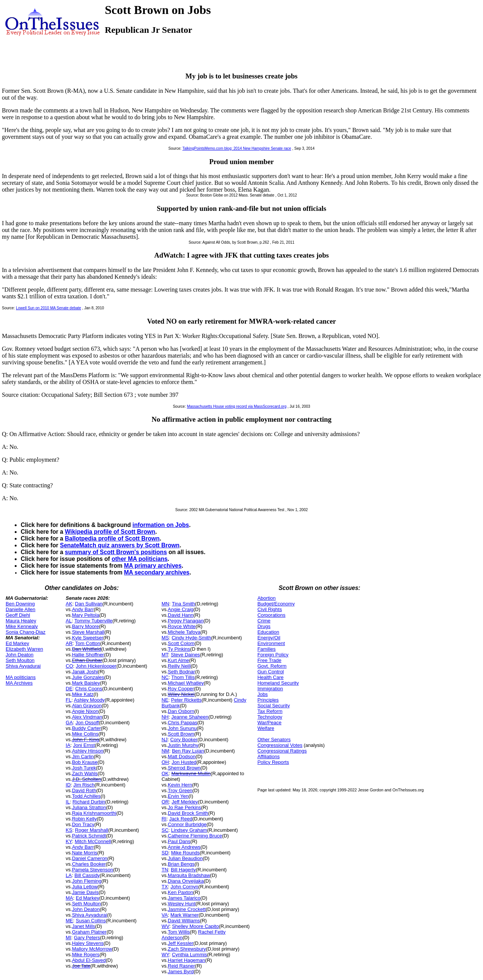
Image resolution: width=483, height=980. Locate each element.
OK (165, 773)
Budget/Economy (276, 604)
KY (69, 841)
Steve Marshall (88, 632)
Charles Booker (89, 864)
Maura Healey (21, 621)
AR (69, 643)
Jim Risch (84, 785)
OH (165, 762)
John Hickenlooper (96, 666)
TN (165, 870)
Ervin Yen (178, 796)
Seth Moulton (20, 660)
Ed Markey (17, 643)
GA (69, 723)
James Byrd (181, 972)
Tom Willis (179, 932)
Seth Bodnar (181, 672)
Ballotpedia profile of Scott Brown (112, 538)
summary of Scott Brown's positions (116, 552)
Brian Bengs (181, 864)
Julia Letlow (85, 887)
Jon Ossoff (87, 723)
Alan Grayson (87, 706)
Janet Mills (84, 926)
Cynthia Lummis (189, 955)
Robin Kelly (84, 819)
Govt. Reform (272, 666)
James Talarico (184, 898)
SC (165, 830)
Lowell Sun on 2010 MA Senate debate (48, 308)
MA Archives (19, 683)
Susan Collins (91, 921)
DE (69, 689)
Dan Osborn (181, 711)
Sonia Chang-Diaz (26, 632)
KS (69, 830)
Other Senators (274, 740)
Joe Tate (81, 966)
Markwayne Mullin (191, 773)
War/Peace (270, 723)
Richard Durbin (89, 802)
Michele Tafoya (184, 632)
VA (164, 915)
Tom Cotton (87, 643)
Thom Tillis (183, 677)
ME (69, 921)
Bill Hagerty (183, 870)
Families (267, 649)
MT (165, 655)
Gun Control (271, 672)
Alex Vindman (87, 717)
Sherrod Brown (184, 768)
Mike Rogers (86, 955)
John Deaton (20, 655)
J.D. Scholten (87, 779)
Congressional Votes (280, 745)
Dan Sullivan (89, 604)
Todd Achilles (86, 796)
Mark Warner (185, 915)
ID (68, 785)
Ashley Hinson (88, 751)
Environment (271, 643)
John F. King (86, 740)
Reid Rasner (181, 966)
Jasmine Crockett (187, 909)
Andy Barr (83, 609)
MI (68, 938)
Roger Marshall (92, 830)
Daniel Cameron (90, 858)
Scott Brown (181, 734)
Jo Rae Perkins (184, 807)
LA (69, 875)
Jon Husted (184, 762)
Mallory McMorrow (92, 949)
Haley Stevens (88, 943)
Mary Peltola (86, 615)
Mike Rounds (186, 853)
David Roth (84, 790)
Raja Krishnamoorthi (94, 813)
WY (165, 955)
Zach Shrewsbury (187, 949)
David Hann (181, 615)
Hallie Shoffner (88, 655)
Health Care (271, 677)
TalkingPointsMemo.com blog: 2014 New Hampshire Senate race (237, 148)
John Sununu (182, 728)
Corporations (271, 615)
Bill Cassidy (87, 875)
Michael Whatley (186, 683)
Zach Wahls (85, 773)
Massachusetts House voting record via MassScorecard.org (237, 406)
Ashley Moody (89, 700)
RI (164, 819)
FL (68, 700)
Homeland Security (278, 683)
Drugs (264, 626)
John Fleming (87, 881)
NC (165, 677)
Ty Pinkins (179, 649)
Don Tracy (83, 824)
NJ (164, 740)
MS (165, 638)
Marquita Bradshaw (189, 875)
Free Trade (270, 660)
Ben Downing (20, 604)
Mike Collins (85, 734)
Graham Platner (89, 932)
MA (69, 898)
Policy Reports (273, 762)
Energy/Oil (269, 638)
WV (165, 926)
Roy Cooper (181, 689)
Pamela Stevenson (93, 870)
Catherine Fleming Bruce (195, 836)
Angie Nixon (85, 711)
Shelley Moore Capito (195, 926)
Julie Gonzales (88, 677)
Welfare (266, 728)
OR (165, 802)
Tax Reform (270, 711)
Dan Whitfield (87, 649)
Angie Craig (181, 609)
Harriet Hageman (186, 960)
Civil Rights (270, 609)
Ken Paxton (180, 892)
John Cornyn (184, 887)
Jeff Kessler (181, 943)
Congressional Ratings (282, 751)
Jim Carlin (83, 757)
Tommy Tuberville (93, 621)
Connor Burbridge (187, 824)
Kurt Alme (178, 660)
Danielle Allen (21, 609)
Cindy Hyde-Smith (191, 638)
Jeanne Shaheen (190, 717)
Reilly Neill (179, 666)
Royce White (182, 626)
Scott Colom (181, 643)
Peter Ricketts (186, 700)
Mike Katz (83, 694)
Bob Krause (85, 762)
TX (165, 887)
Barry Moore (86, 626)
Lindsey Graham (189, 830)
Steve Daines (185, 655)
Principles (268, 700)
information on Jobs (161, 525)
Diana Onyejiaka (186, 881)
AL (69, 621)
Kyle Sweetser (88, 638)
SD (165, 853)
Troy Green (180, 790)
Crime (264, 621)
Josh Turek (84, 768)
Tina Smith (184, 604)
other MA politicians (140, 559)
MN (165, 604)
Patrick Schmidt (89, 836)
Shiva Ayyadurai (23, 666)
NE (165, 700)
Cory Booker (184, 740)
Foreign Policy (273, 655)
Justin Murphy (183, 745)
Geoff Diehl (18, 615)
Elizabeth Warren (24, 649)
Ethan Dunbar (87, 660)
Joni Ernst (84, 745)
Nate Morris (85, 853)
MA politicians (21, 677)
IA (68, 745)
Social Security (274, 706)
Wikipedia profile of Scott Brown (110, 532)
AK (69, 604)
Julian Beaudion (185, 858)
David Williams (184, 921)
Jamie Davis (85, 892)
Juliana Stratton (89, 807)
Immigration (270, 689)
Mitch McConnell (93, 841)
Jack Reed (181, 819)
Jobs (263, 694)
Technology (270, 717)
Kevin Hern (180, 785)
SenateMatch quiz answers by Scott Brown (120, 545)
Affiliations (269, 757)
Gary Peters (87, 938)
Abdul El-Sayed (89, 960)
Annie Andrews (184, 847)
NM (165, 751)
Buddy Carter (87, 728)
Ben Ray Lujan (188, 751)
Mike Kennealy (22, 626)
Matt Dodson (182, 757)
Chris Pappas (182, 723)
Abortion (267, 598)
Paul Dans (179, 841)
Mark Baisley (86, 683)
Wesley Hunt (182, 904)
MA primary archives (153, 566)
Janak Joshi (85, 672)
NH (165, 717)
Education (268, 632)
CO (69, 666)
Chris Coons (89, 689)
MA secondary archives (157, 572)
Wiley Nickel (181, 694)
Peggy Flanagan (186, 621)
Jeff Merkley (185, 802)
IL (68, 802)
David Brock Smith (188, 813)
